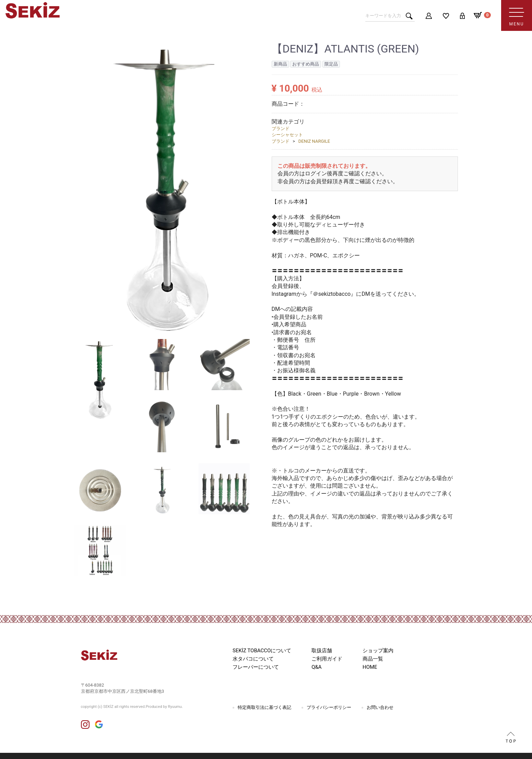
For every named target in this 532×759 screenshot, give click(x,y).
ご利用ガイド (327, 659)
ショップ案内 (378, 651)
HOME (370, 667)
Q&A (316, 667)
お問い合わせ (380, 707)
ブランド (281, 129)
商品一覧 (373, 659)
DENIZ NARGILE (314, 141)
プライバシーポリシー (329, 707)
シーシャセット (287, 135)
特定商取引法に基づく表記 (264, 707)
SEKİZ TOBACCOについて (262, 651)
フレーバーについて (256, 667)
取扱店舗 (322, 651)
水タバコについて (253, 659)
